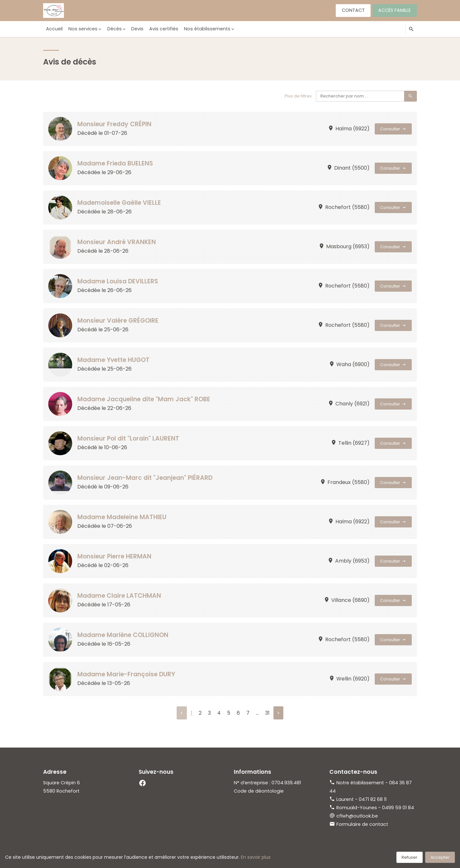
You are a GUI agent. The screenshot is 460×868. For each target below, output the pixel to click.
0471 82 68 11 (373, 799)
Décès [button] (114, 29)
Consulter (393, 129)
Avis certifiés (163, 29)
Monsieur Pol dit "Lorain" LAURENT (129, 438)
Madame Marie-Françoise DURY (127, 674)
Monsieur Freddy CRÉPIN (115, 124)
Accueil (54, 29)
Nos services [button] (83, 29)
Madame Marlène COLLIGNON (123, 635)
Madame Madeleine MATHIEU (122, 517)
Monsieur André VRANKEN (117, 242)
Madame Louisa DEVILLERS (118, 281)
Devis (137, 29)
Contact (353, 10)
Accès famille (395, 10)
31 (267, 713)
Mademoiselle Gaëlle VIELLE (120, 203)
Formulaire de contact (362, 824)
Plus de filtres (298, 96)
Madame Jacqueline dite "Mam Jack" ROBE (144, 399)
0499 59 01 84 (398, 808)
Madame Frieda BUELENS (115, 163)
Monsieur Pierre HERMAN (115, 556)
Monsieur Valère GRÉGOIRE (119, 321)
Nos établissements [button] (206, 29)
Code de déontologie (259, 791)
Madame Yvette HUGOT (114, 360)
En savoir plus (256, 857)
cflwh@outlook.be (357, 816)
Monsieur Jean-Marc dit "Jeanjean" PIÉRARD (146, 478)
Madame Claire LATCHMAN (119, 596)
